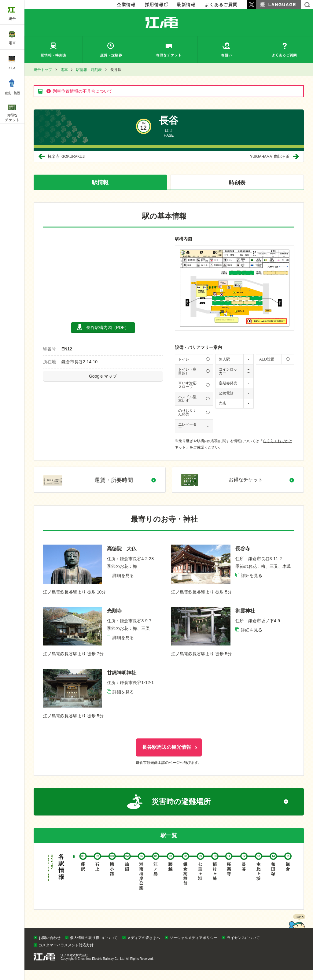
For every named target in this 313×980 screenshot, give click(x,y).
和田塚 (272, 883)
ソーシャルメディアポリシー (193, 948)
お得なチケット (169, 50)
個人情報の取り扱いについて (94, 948)
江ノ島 (156, 883)
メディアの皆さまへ (144, 948)
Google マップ (103, 376)
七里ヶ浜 (199, 883)
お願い (226, 50)
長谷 (243, 883)
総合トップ (43, 70)
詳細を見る (123, 582)
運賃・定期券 (111, 50)
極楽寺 (67, 156)
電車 (64, 70)
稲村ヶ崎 (214, 883)
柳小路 (112, 883)
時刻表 (237, 183)
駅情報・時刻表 (53, 50)
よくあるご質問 (221, 5)
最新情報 (186, 5)
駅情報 (100, 183)
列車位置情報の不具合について (83, 91)
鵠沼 (126, 883)
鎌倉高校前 (185, 883)
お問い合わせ (50, 948)
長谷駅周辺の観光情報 (167, 753)
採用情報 (154, 5)
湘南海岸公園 (141, 883)
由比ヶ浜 (269, 156)
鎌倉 (287, 883)
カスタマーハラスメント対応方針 (66, 955)
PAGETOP (297, 937)
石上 (97, 883)
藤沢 (82, 883)
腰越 (170, 883)
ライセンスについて (243, 948)
